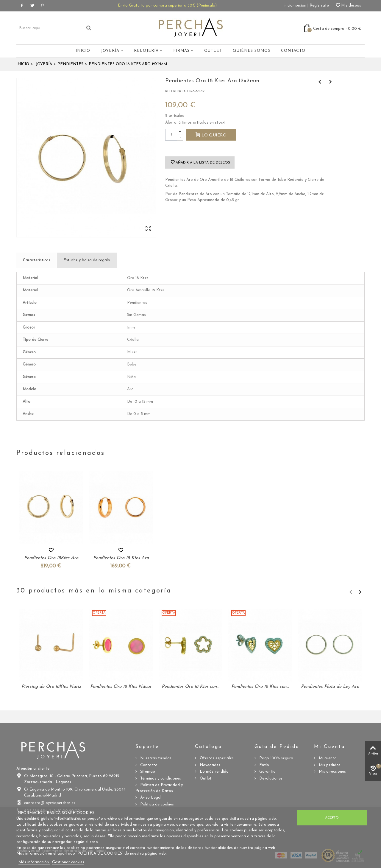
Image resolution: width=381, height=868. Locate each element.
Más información (34, 862)
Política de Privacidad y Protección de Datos (159, 788)
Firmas (181, 51)
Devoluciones (270, 778)
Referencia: (176, 92)
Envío (264, 765)
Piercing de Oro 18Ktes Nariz (51, 687)
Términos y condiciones (160, 778)
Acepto (332, 818)
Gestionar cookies (68, 862)
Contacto (293, 51)
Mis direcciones (332, 772)
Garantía (267, 772)
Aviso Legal (150, 798)
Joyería (110, 51)
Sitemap (147, 772)
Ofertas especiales (216, 758)
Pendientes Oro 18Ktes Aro (51, 558)
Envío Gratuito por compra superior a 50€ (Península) (167, 6)
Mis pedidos (329, 765)
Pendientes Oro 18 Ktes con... (190, 687)
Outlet (213, 51)
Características (37, 260)
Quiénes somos (252, 51)
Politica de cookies (156, 804)
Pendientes (70, 64)
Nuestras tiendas (155, 758)
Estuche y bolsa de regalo (87, 260)
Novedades (209, 765)
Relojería (146, 51)
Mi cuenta (327, 758)
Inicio (83, 51)
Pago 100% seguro (276, 758)
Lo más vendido (214, 772)
